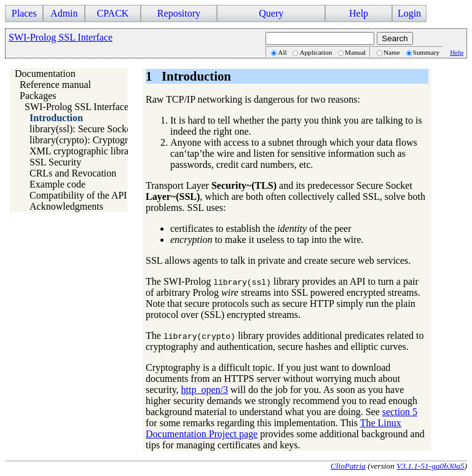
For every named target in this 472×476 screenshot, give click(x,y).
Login (409, 13)
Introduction (56, 118)
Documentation (45, 73)
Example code (57, 184)
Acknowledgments (66, 206)
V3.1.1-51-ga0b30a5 (430, 466)
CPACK (112, 13)
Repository (179, 13)
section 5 (400, 412)
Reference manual (55, 85)
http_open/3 (205, 390)
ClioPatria (348, 466)
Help (359, 13)
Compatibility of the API (78, 195)
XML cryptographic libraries (86, 151)
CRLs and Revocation (73, 173)
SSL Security (55, 162)
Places (24, 13)
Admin (64, 13)
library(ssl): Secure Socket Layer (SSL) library (122, 129)
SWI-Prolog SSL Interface (61, 37)
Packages (38, 96)
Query (271, 13)
